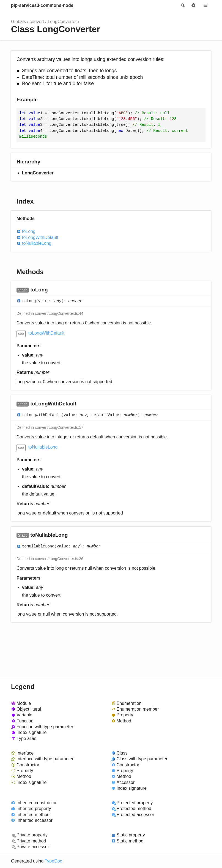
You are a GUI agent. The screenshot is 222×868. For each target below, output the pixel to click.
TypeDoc (53, 861)
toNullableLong (37, 243)
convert (37, 22)
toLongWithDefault (40, 237)
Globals (18, 22)
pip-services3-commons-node (42, 5)
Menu (205, 5)
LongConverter (62, 22)
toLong (29, 231)
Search (182, 5)
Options (193, 5)
